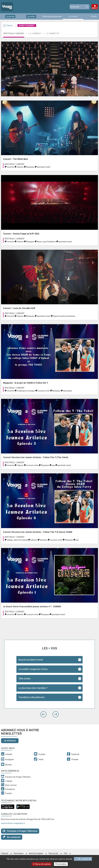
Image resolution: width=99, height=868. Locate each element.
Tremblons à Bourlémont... (32, 697)
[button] (43, 714)
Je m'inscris (10, 741)
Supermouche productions (64, 316)
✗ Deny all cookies (42, 864)
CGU (66, 853)
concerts (10, 167)
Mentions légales (36, 853)
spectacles (67, 391)
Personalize (61, 864)
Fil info (94, 16)
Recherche (87, 7)
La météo (31, 16)
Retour (8, 26)
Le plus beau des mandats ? (33, 688)
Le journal (10, 16)
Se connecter (12, 837)
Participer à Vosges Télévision (20, 831)
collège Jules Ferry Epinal (17, 540)
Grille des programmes (52, 16)
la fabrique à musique (26, 391)
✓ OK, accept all (83, 859)
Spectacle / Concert (14, 33)
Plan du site (53, 853)
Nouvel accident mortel (31, 660)
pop (53, 465)
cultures (20, 167)
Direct (95, 8)
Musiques (30, 167)
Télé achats (24, 679)
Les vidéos (73, 16)
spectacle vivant (44, 167)
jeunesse (43, 540)
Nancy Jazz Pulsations (46, 242)
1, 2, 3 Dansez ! (35, 33)
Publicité (5, 853)
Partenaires (19, 853)
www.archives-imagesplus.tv (13, 823)
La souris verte (44, 391)
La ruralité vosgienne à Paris (33, 669)
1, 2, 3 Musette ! (52, 33)
